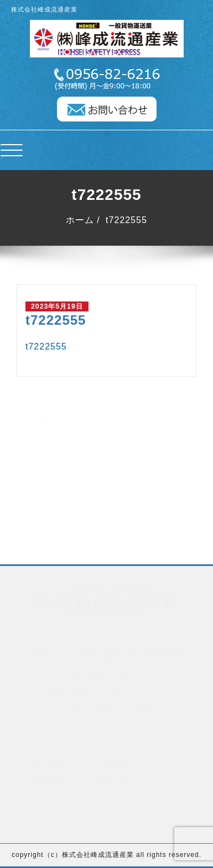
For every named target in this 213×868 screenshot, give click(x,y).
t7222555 (126, 220)
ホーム (80, 220)
